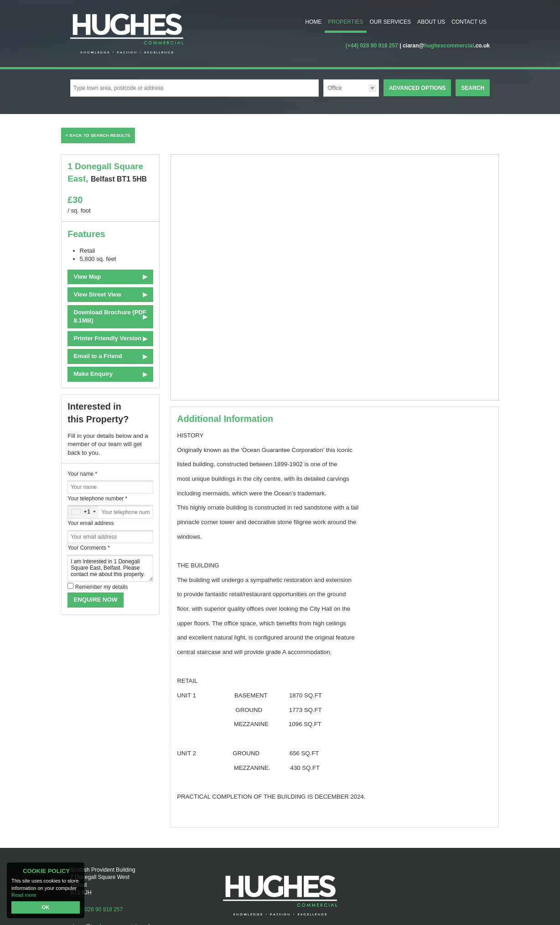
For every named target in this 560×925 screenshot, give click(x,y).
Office (334, 88)
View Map (87, 277)
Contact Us (469, 22)
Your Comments (89, 548)
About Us (431, 22)
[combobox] (83, 512)
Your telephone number (97, 499)
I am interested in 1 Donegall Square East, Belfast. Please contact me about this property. (110, 568)
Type (324, 96)
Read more (24, 895)
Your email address (91, 523)
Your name (82, 474)
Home (313, 22)
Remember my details (102, 587)
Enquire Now (95, 600)
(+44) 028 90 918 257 (372, 46)
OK (46, 907)
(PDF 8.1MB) (110, 316)
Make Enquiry (93, 374)
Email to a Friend (98, 356)
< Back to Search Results (98, 135)
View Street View (97, 294)
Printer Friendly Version (106, 338)
